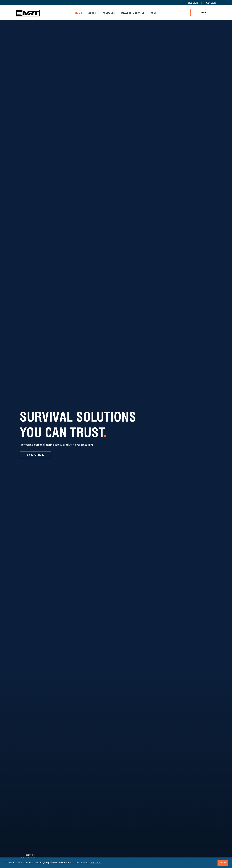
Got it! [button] (223, 863)
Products (109, 13)
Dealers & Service (133, 13)
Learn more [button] (96, 863)
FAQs (154, 13)
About (92, 13)
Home (79, 13)
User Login (211, 3)
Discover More (36, 455)
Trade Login (192, 3)
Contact (203, 13)
